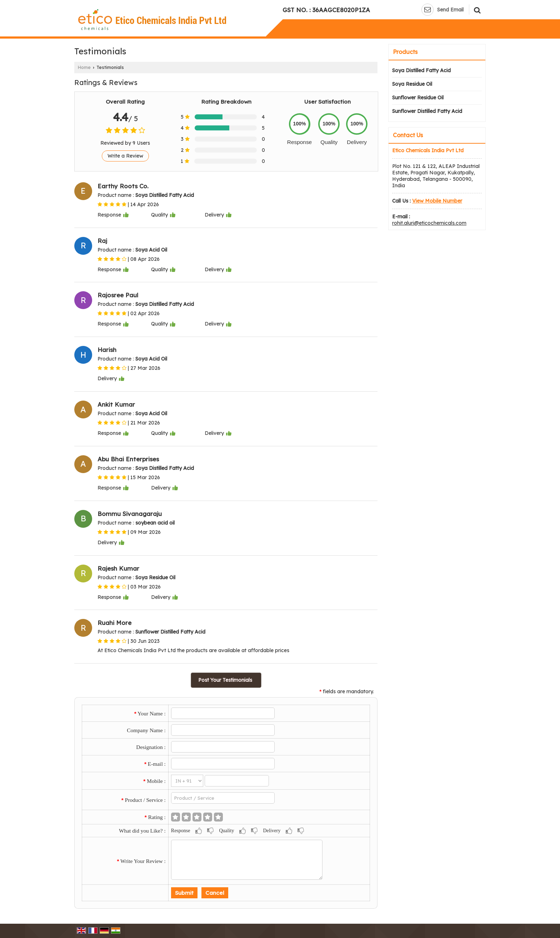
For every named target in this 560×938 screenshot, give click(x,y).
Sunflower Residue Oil (418, 98)
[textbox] (223, 798)
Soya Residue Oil (412, 84)
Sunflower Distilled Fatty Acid (427, 111)
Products (405, 52)
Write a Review (125, 156)
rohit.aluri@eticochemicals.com (429, 223)
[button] (437, 201)
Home (84, 67)
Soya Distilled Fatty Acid (421, 70)
